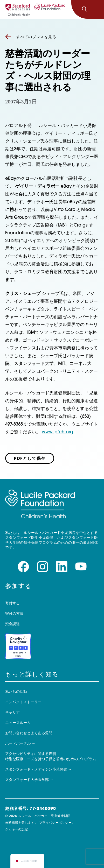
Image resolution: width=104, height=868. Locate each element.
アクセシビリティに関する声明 (31, 754)
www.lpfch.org (57, 432)
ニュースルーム (18, 723)
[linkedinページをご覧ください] (62, 567)
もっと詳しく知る (32, 675)
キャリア (12, 713)
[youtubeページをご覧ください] (81, 567)
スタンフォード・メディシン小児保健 (36, 770)
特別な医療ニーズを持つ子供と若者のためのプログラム (51, 759)
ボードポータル (18, 744)
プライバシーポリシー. (56, 823)
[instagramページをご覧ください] (43, 567)
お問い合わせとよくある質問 (29, 733)
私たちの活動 (16, 692)
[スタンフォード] (18, 9)
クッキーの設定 (17, 830)
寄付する (12, 604)
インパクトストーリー (23, 702)
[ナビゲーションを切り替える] (96, 9)
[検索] (84, 9)
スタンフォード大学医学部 (27, 780)
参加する (18, 587)
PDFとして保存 (30, 459)
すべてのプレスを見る (31, 37)
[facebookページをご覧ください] (23, 567)
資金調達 (12, 624)
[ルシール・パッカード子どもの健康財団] (49, 9)
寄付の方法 (14, 614)
